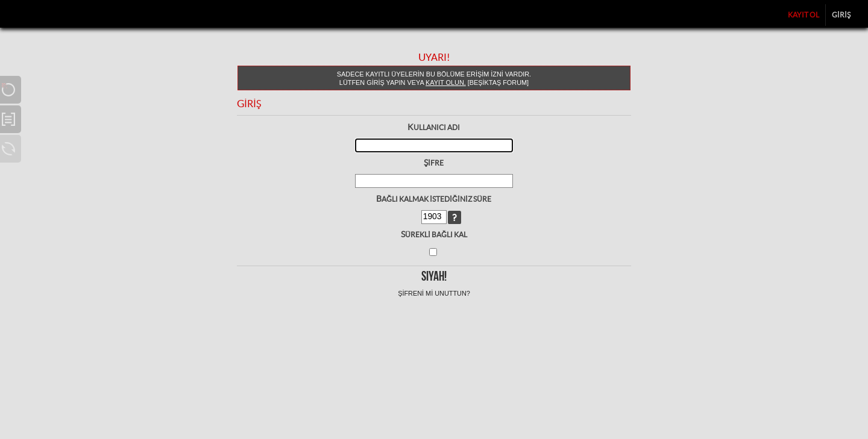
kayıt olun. (446, 83)
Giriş (841, 15)
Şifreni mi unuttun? (434, 293)
